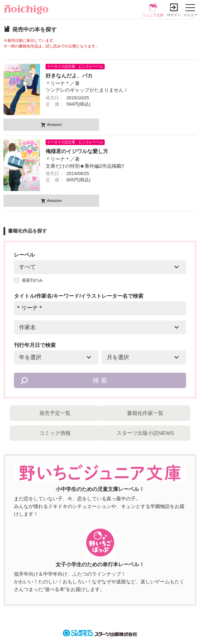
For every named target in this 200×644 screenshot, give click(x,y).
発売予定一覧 (55, 413)
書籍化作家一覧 (145, 413)
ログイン (174, 15)
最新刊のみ (28, 280)
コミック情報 (55, 433)
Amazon (54, 124)
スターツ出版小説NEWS (145, 433)
